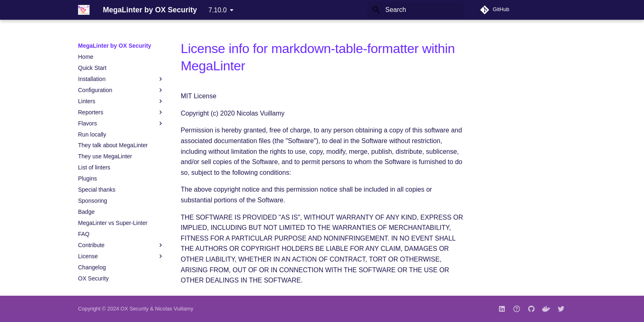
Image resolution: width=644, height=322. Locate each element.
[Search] (415, 10)
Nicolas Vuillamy (174, 309)
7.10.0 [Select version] (217, 10)
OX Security (134, 309)
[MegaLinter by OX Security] (84, 10)
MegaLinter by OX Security (115, 46)
